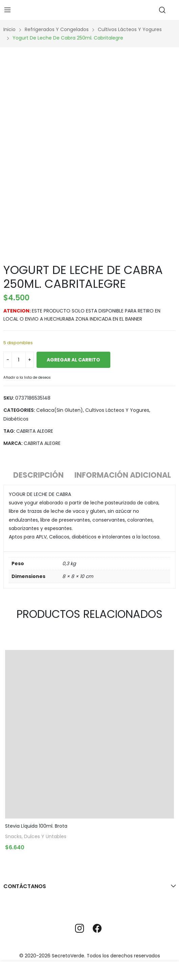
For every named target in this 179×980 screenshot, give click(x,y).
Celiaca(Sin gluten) (60, 410)
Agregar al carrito (73, 360)
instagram (80, 928)
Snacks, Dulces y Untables (36, 837)
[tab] (38, 476)
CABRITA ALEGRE (35, 431)
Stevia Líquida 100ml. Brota (36, 826)
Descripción (38, 475)
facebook (97, 928)
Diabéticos (16, 419)
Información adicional (123, 475)
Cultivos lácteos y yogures (117, 410)
